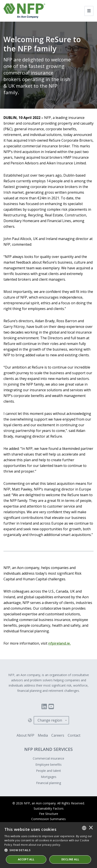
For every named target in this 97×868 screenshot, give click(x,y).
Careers (58, 735)
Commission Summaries (48, 819)
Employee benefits (48, 765)
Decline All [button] (70, 859)
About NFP (25, 735)
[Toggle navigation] (89, 11)
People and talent (48, 771)
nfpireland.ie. (60, 643)
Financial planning (48, 783)
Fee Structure (49, 814)
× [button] (91, 828)
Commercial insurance (48, 758)
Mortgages (49, 777)
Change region (50, 720)
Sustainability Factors (49, 808)
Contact (74, 735)
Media (43, 735)
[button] (48, 850)
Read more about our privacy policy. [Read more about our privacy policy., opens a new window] (37, 845)
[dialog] (48, 845)
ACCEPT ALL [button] (26, 859)
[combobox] (84, 828)
